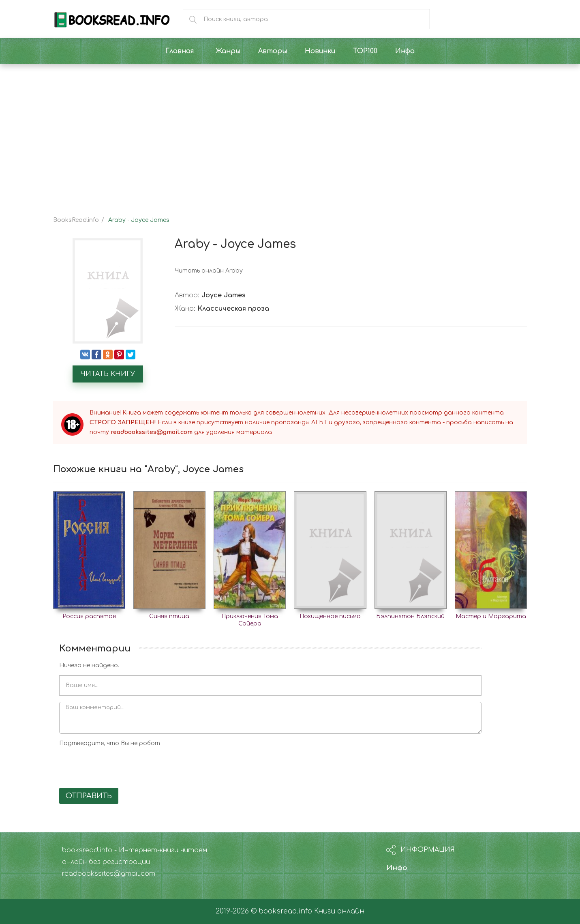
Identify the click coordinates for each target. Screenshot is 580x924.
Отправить (89, 796)
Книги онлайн (339, 911)
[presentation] (121, 766)
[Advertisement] (290, 133)
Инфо (397, 868)
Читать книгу (108, 374)
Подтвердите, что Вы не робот (110, 743)
